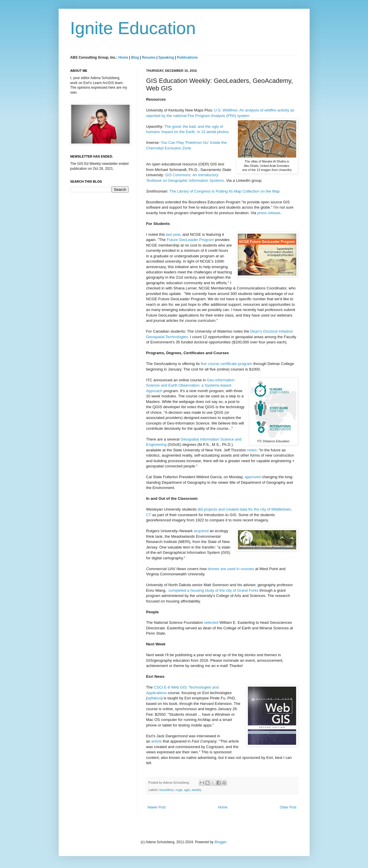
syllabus (154, 698)
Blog (135, 57)
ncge (179, 790)
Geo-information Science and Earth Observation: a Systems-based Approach (190, 385)
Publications (187, 57)
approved (253, 477)
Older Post (288, 807)
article (157, 741)
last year (173, 234)
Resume (149, 57)
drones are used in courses (231, 569)
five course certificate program (227, 364)
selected (211, 622)
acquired (201, 531)
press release (269, 213)
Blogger (220, 842)
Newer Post (157, 807)
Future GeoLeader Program (190, 240)
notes (252, 450)
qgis (187, 790)
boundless (166, 790)
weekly (197, 790)
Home (123, 57)
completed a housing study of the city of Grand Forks (213, 590)
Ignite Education (133, 28)
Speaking (166, 57)
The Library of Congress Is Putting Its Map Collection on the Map (224, 191)
